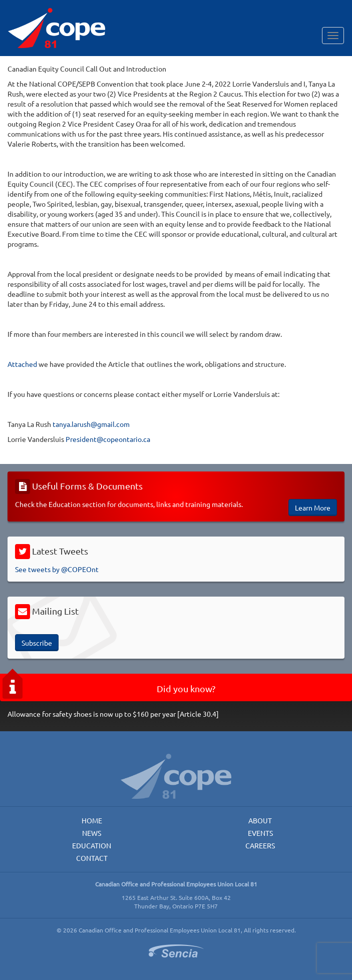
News (92, 833)
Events (260, 833)
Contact (92, 858)
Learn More (313, 508)
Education (92, 845)
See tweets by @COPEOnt (57, 569)
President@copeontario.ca (108, 439)
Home (92, 820)
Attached (22, 364)
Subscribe (37, 643)
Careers (260, 845)
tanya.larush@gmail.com (91, 424)
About (260, 820)
